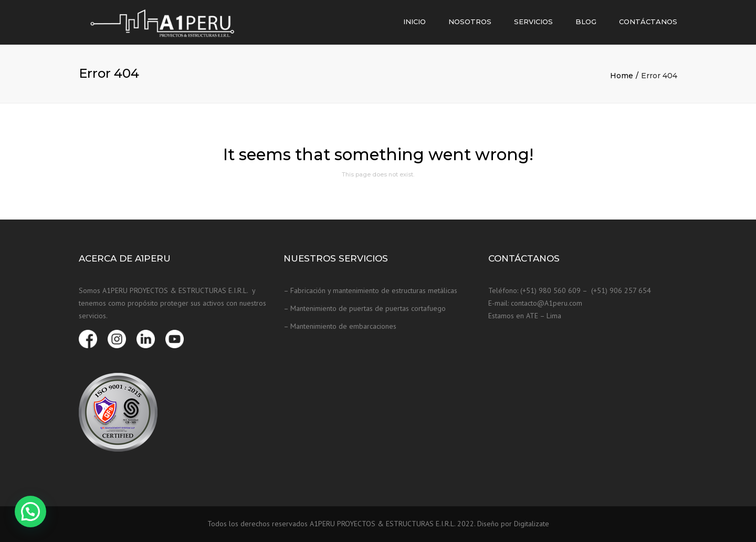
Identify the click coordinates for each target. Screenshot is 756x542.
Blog (586, 22)
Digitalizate (532, 524)
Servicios (533, 22)
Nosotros (470, 22)
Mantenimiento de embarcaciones (343, 326)
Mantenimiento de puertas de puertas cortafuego (368, 308)
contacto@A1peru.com (547, 303)
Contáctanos (648, 22)
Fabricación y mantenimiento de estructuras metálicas (374, 290)
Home (622, 76)
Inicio (414, 22)
